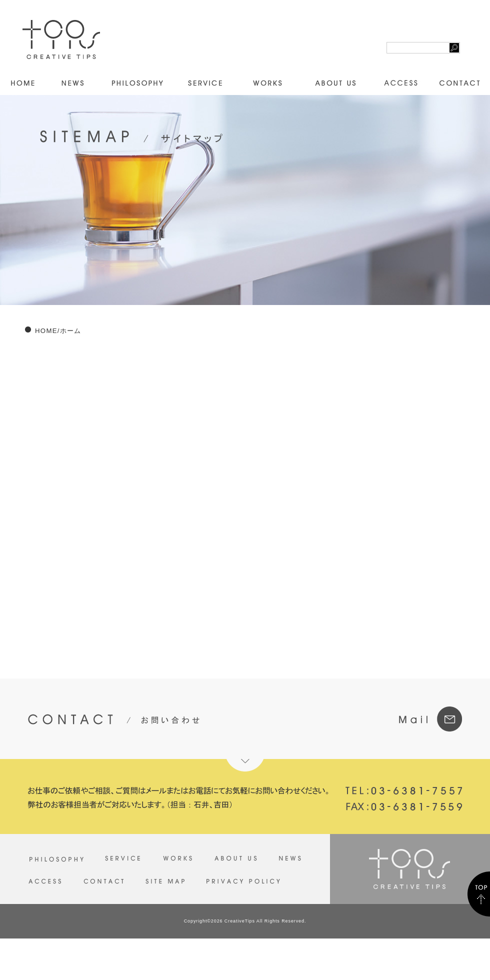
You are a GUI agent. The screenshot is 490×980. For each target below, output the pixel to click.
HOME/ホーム (58, 331)
